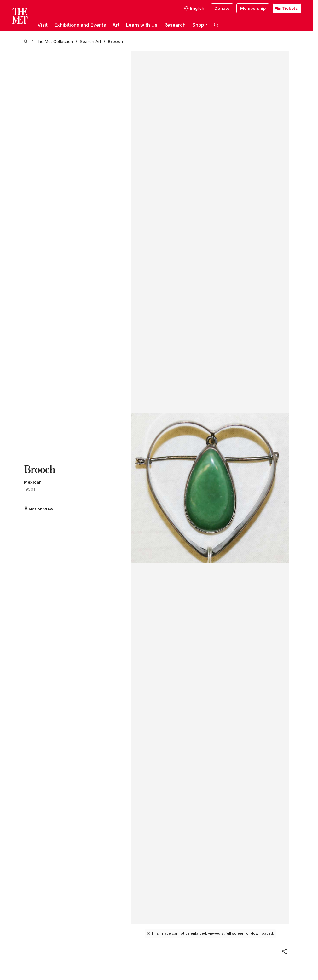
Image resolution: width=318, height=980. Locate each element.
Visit (43, 25)
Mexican (33, 482)
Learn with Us (142, 25)
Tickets (290, 8)
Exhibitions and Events (80, 25)
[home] (26, 41)
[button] (217, 25)
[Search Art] (90, 41)
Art (116, 25)
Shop (200, 25)
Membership (253, 8)
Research (175, 25)
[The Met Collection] (54, 41)
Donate (222, 8)
